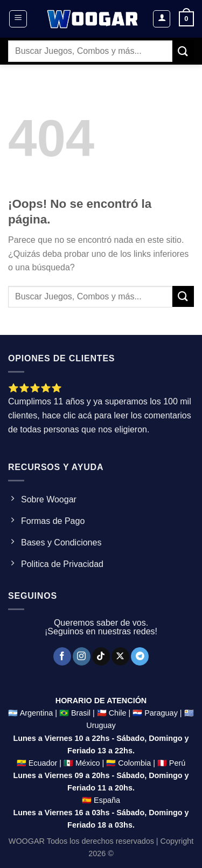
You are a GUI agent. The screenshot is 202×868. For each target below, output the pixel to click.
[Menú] (18, 19)
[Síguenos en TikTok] (101, 656)
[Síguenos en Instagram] (82, 656)
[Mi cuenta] (162, 19)
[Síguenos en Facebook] (62, 656)
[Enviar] (183, 51)
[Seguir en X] (120, 656)
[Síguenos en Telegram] (140, 656)
